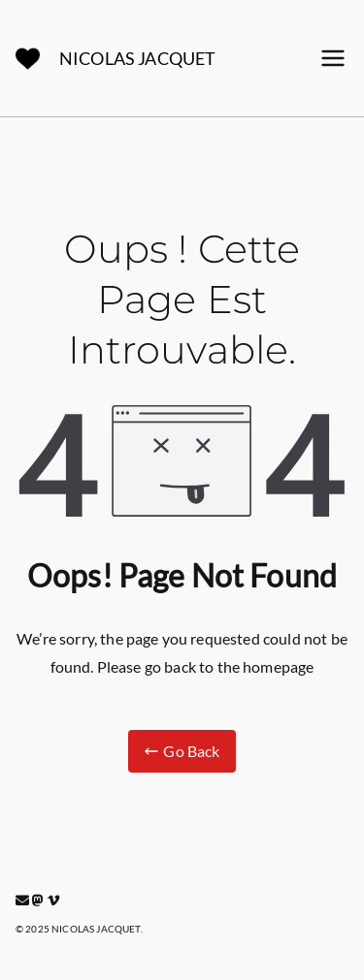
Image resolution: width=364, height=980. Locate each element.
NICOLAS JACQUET (137, 58)
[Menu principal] (333, 58)
